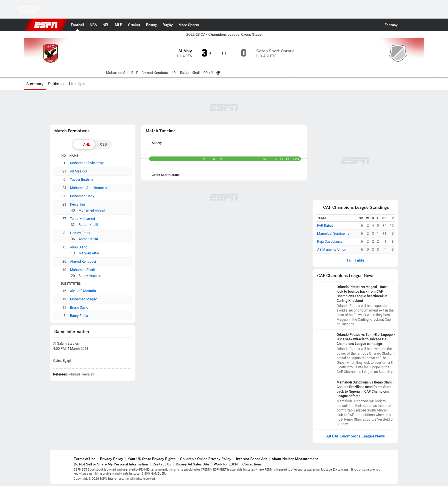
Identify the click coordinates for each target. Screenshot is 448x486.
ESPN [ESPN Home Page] (46, 25)
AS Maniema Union (332, 250)
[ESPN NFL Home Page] (106, 25)
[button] (406, 25)
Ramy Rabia (79, 316)
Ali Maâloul (78, 171)
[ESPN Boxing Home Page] (151, 25)
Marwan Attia (89, 253)
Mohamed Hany (82, 196)
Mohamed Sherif (83, 270)
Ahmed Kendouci (83, 262)
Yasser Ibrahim (81, 180)
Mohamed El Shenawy (87, 163)
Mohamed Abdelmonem (88, 188)
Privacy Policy (112, 459)
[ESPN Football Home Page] (77, 25)
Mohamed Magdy (83, 299)
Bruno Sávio (79, 308)
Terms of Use (85, 459)
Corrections (252, 464)
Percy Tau (77, 204)
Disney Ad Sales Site (192, 464)
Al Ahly (157, 143)
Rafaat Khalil (88, 225)
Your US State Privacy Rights (152, 459)
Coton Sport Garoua (166, 175)
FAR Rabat (325, 226)
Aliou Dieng (79, 247)
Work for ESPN (226, 464)
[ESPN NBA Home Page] (93, 25)
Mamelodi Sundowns (333, 234)
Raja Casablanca (330, 242)
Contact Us (162, 464)
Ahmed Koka (88, 239)
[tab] (84, 144)
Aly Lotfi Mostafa (83, 291)
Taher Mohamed (82, 219)
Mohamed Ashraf (92, 210)
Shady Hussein (90, 276)
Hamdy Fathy (80, 233)
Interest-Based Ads (252, 459)
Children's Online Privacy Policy (206, 459)
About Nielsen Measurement (295, 459)
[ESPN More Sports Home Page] (189, 25)
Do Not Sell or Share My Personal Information (111, 464)
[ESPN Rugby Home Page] (168, 25)
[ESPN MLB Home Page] (119, 25)
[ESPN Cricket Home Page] (134, 25)
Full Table (356, 260)
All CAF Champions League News (356, 436)
